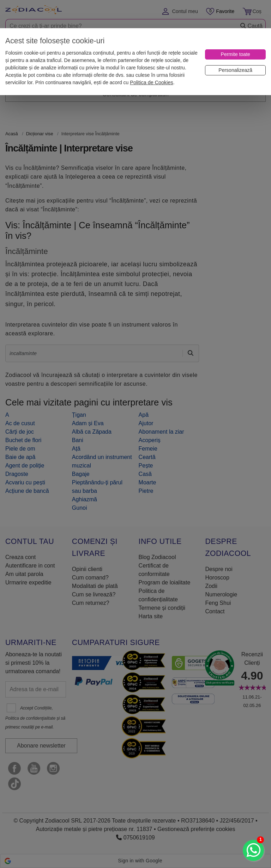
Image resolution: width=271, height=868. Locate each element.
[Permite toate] (235, 54)
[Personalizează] (235, 70)
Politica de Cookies (151, 82)
